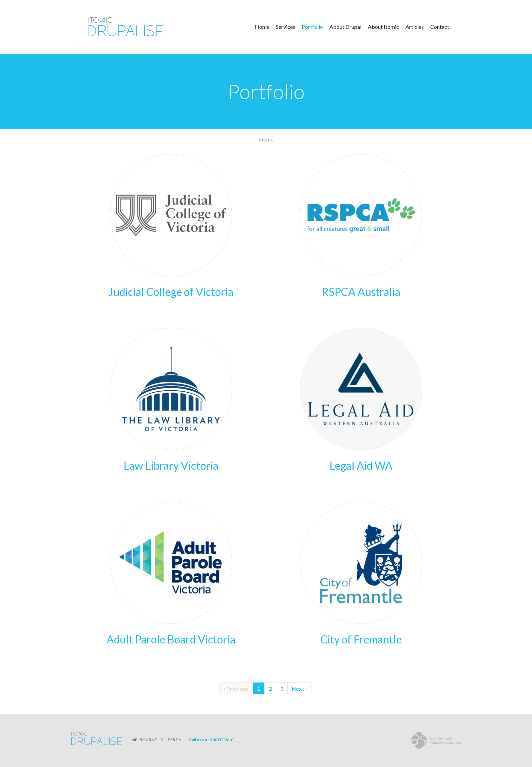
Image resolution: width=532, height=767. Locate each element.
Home (262, 27)
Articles (415, 27)
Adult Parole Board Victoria (171, 639)
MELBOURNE (144, 740)
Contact (440, 27)
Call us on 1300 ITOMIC (211, 740)
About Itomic (383, 27)
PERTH (175, 740)
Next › (299, 688)
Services (286, 27)
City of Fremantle (361, 639)
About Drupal (345, 27)
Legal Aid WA (361, 465)
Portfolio (312, 27)
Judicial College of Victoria (171, 292)
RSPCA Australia (361, 292)
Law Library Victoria (171, 465)
